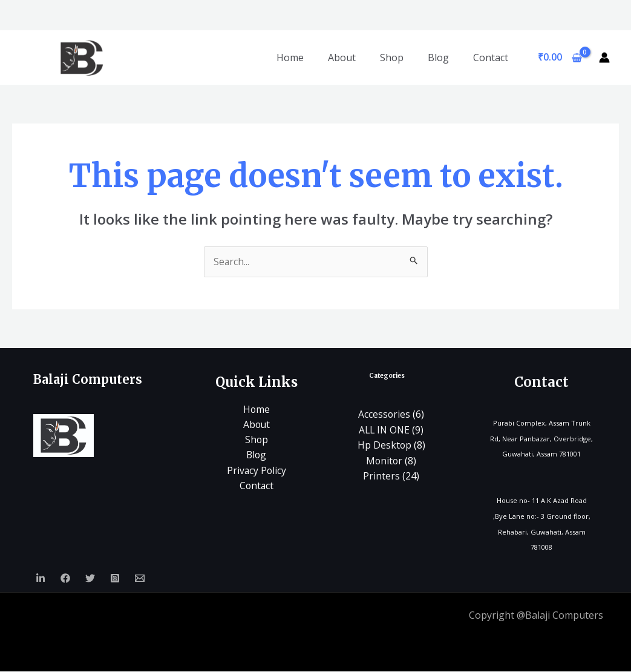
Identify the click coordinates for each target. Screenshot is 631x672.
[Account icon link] (604, 58)
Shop (392, 58)
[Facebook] (65, 579)
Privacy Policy (257, 471)
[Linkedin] (41, 579)
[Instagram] (115, 579)
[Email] (140, 579)
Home (290, 58)
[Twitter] (90, 579)
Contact (491, 58)
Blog (438, 58)
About (342, 58)
